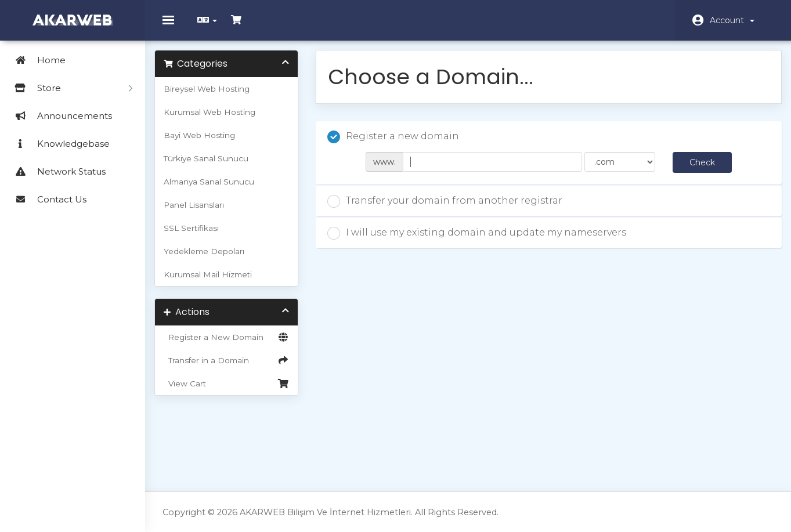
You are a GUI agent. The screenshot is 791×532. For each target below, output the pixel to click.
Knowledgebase (58, 144)
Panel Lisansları (202, 213)
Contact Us (46, 199)
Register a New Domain (232, 345)
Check (696, 171)
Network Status (56, 171)
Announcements (59, 116)
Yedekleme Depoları (212, 259)
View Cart (232, 392)
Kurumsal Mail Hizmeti (216, 283)
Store (69, 88)
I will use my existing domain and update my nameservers (481, 241)
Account (732, 20)
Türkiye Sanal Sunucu (214, 167)
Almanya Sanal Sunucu (217, 190)
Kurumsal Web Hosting (218, 120)
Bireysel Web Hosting (215, 97)
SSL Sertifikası (199, 236)
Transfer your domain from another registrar (449, 209)
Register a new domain (397, 145)
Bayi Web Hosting (207, 143)
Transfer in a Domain (232, 368)
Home (36, 60)
